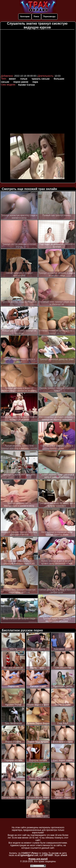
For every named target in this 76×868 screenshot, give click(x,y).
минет (12, 79)
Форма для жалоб (38, 859)
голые (24, 79)
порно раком (21, 82)
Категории (25, 17)
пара (35, 82)
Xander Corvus (26, 85)
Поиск (36, 17)
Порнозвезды (49, 17)
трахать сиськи (40, 79)
